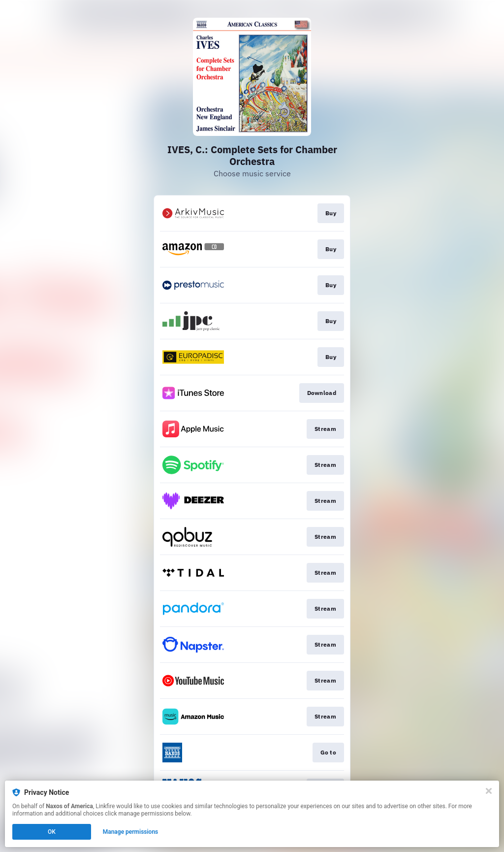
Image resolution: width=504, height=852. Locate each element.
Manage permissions (131, 832)
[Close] (489, 791)
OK (52, 832)
